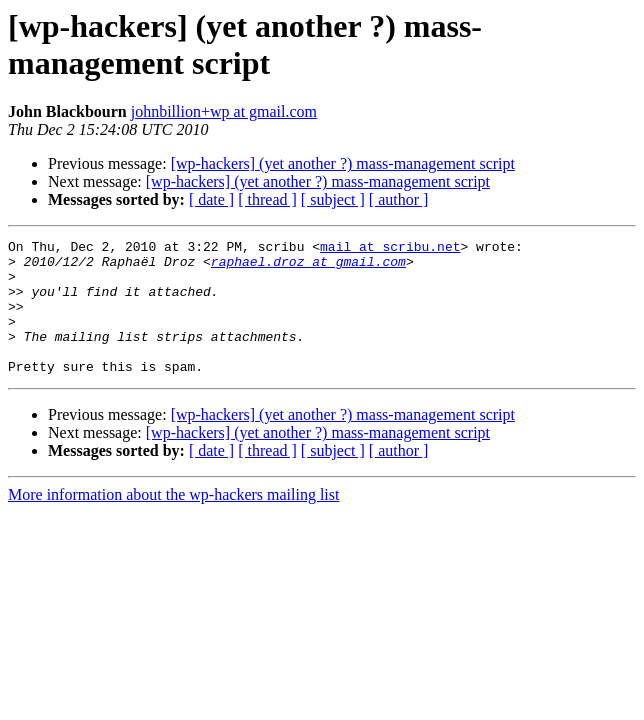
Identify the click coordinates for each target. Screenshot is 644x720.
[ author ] (399, 199)
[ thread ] (267, 199)
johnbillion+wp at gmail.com (224, 111)
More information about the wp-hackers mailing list (173, 521)
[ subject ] (333, 199)
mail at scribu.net (390, 249)
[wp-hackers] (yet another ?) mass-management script (343, 163)
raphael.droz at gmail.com (308, 267)
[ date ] (211, 199)
